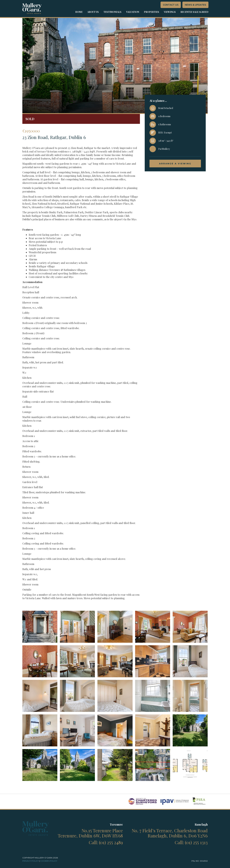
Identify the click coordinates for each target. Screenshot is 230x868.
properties (151, 12)
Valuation (133, 12)
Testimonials (112, 12)
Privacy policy (31, 861)
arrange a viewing (175, 164)
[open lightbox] (40, 627)
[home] (32, 9)
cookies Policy (49, 861)
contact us (171, 5)
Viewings (170, 12)
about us (93, 12)
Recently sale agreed (194, 12)
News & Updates (195, 5)
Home (79, 12)
